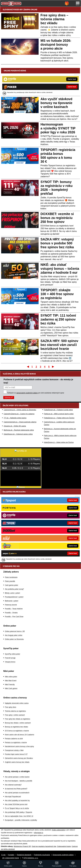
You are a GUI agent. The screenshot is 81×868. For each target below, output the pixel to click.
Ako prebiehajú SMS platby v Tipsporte (19, 812)
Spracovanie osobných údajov (63, 855)
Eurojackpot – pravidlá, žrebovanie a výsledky (21, 820)
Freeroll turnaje (10, 658)
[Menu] (78, 3)
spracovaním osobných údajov (27, 393)
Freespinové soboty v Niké (14, 750)
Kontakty (11, 855)
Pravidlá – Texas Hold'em (14, 609)
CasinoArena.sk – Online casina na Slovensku (20, 410)
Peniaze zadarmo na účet (14, 739)
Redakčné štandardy (24, 855)
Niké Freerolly (10, 685)
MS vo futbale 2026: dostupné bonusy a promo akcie (56, 44)
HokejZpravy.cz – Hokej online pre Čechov (59, 442)
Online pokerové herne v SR (15, 631)
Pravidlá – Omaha (11, 613)
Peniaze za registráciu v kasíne (16, 742)
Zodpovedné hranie (64, 846)
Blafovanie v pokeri (12, 601)
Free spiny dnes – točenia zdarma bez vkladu (54, 19)
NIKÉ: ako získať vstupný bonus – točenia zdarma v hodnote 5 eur (60, 269)
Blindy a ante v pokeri (12, 593)
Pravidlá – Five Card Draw (14, 617)
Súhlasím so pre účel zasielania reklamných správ (36, 393)
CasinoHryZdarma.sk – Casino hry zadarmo (19, 414)
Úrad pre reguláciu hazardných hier (44, 846)
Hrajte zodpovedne (58, 830)
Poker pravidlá (10, 581)
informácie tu (39, 833)
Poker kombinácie (11, 577)
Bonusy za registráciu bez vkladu (16, 727)
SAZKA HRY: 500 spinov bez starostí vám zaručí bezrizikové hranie (59, 345)
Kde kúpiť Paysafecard (13, 797)
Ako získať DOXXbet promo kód (16, 804)
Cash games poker (12, 585)
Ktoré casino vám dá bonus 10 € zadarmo (19, 735)
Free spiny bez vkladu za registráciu (17, 719)
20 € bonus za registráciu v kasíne (17, 731)
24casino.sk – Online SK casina (15, 426)
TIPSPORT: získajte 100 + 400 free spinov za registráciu (57, 294)
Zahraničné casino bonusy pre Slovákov (19, 758)
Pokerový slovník (11, 605)
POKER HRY (18, 10)
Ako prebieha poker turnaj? (14, 589)
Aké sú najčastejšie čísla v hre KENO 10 (19, 816)
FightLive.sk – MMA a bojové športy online (59, 414)
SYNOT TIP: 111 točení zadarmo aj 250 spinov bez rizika (58, 319)
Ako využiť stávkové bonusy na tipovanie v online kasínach (57, 103)
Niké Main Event (11, 681)
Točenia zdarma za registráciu (15, 711)
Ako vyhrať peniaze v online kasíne (17, 777)
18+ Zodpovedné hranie (11, 858)
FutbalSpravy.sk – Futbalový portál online (58, 410)
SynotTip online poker (13, 654)
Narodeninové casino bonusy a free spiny (19, 746)
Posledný (53, 367)
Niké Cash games (11, 688)
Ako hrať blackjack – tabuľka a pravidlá (19, 781)
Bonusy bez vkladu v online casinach (18, 723)
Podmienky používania (42, 855)
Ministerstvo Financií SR (22, 846)
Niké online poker (11, 677)
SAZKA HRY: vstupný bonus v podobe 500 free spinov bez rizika (57, 243)
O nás (3, 855)
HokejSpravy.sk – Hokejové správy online (18, 434)
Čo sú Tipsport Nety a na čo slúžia (17, 808)
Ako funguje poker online (14, 635)
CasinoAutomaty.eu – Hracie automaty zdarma (20, 422)
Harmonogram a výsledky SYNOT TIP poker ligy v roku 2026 (58, 128)
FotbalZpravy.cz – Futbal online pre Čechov (59, 418)
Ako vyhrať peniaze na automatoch (17, 793)
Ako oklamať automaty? (13, 785)
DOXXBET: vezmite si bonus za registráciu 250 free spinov (57, 218)
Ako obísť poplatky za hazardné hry (17, 800)
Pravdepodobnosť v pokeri (14, 597)
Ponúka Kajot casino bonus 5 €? (16, 754)
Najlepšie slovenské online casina (17, 703)
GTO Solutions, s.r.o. (31, 858)
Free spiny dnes (10, 707)
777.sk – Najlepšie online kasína (15, 418)
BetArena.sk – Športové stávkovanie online (19, 430)
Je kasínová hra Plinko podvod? (16, 789)
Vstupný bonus (10, 662)
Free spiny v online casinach (15, 715)
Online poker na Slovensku (14, 639)
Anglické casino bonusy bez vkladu (17, 762)
